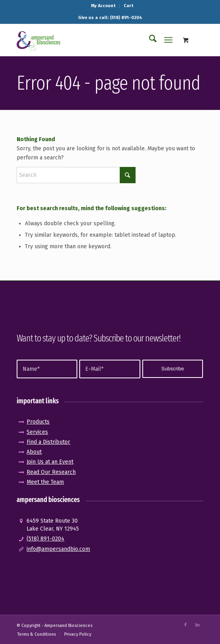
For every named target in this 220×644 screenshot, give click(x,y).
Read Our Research (51, 472)
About (34, 452)
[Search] (149, 40)
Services (37, 432)
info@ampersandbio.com (58, 549)
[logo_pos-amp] (91, 40)
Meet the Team (45, 482)
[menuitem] (103, 6)
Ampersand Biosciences (68, 626)
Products (38, 422)
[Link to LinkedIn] (197, 625)
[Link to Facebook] (186, 625)
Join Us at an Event (50, 462)
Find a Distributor (48, 442)
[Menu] (168, 40)
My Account (103, 6)
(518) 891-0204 (45, 539)
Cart (128, 6)
